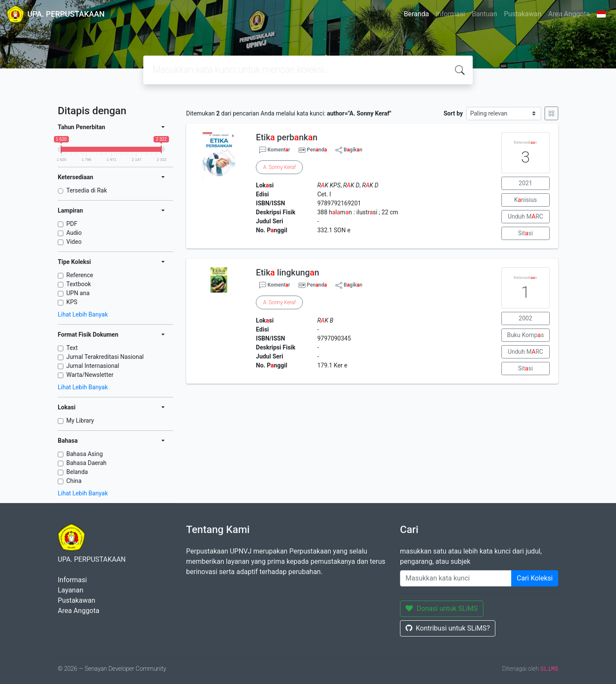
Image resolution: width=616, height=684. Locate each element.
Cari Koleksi (535, 578)
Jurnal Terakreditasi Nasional (105, 357)
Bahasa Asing (84, 454)
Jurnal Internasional (93, 366)
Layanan (71, 590)
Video (74, 242)
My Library (80, 420)
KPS (72, 302)
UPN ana (78, 293)
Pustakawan (523, 14)
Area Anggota (569, 14)
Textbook (79, 284)
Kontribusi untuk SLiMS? (448, 628)
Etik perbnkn (287, 137)
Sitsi (526, 233)
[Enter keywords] (456, 578)
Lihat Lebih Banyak (83, 314)
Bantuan (484, 14)
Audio (74, 233)
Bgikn (349, 150)
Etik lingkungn (287, 272)
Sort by (453, 113)
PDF (72, 224)
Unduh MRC (526, 216)
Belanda (77, 472)
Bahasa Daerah (86, 463)
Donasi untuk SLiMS (442, 608)
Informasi (450, 14)
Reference (80, 275)
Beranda (416, 14)
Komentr (275, 150)
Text (72, 348)
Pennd (317, 150)
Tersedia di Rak (87, 190)
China (74, 481)
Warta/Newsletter (90, 375)
